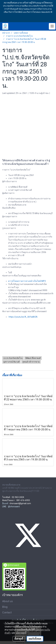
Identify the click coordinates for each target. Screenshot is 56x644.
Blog (5, 607)
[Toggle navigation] (52, 26)
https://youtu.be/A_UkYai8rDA (23, 317)
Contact (7, 612)
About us (8, 601)
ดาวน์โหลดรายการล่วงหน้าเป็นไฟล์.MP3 (27, 281)
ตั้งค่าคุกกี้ (19, 639)
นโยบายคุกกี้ (21, 633)
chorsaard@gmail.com (20, 503)
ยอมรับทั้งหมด (35, 639)
